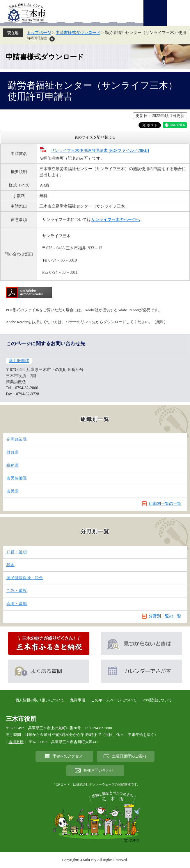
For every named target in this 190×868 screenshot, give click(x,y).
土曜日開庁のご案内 (129, 756)
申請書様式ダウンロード (78, 33)
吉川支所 (16, 742)
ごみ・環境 (17, 591)
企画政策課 (17, 439)
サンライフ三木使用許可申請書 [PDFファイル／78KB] (100, 151)
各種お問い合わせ (98, 770)
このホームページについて (114, 700)
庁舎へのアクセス (68, 756)
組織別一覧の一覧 (165, 504)
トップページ (39, 33)
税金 (10, 565)
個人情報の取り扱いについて (40, 700)
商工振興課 (19, 361)
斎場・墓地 (17, 604)
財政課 (13, 452)
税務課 (13, 465)
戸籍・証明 (17, 552)
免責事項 (78, 700)
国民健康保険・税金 (25, 578)
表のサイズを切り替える (95, 137)
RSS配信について (157, 700)
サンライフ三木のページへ (116, 220)
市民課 (13, 491)
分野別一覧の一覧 (165, 616)
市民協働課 (17, 478)
